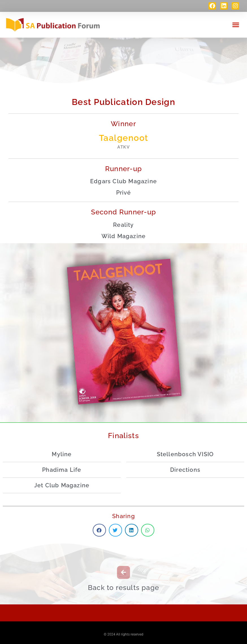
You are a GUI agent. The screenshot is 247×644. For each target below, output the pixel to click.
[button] (236, 24)
